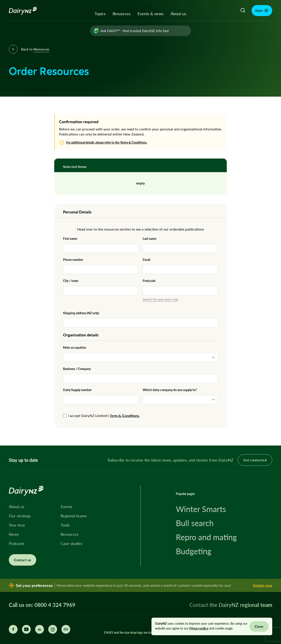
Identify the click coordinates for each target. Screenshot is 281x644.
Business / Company (77, 369)
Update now (263, 585)
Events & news (151, 14)
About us (178, 14)
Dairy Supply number (77, 390)
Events (66, 507)
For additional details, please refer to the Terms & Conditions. (107, 142)
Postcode (149, 281)
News (14, 534)
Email (146, 260)
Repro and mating (206, 537)
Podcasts (17, 543)
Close (259, 626)
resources (111, 229)
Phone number (73, 260)
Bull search (195, 523)
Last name (150, 239)
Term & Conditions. (125, 416)
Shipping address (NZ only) (81, 313)
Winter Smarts (201, 509)
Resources (122, 14)
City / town (71, 281)
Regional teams (74, 516)
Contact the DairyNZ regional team (231, 605)
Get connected (255, 460)
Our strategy (20, 516)
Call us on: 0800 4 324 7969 (42, 605)
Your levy (17, 525)
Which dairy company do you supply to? (170, 390)
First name (70, 239)
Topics (100, 14)
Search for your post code (160, 299)
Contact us (23, 560)
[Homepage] (28, 11)
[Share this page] (66, 629)
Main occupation (75, 347)
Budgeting (194, 551)
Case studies (72, 543)
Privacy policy (199, 628)
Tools (65, 525)
